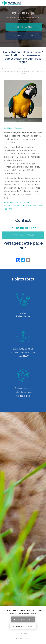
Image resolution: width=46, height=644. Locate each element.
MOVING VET (7, 69)
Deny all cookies (23, 626)
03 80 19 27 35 (26, 228)
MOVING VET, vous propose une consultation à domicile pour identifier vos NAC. (23, 206)
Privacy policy (23, 638)
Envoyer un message (23, 235)
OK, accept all (23, 619)
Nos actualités (17, 69)
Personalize (23, 634)
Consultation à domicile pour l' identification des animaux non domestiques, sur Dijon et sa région (23, 71)
